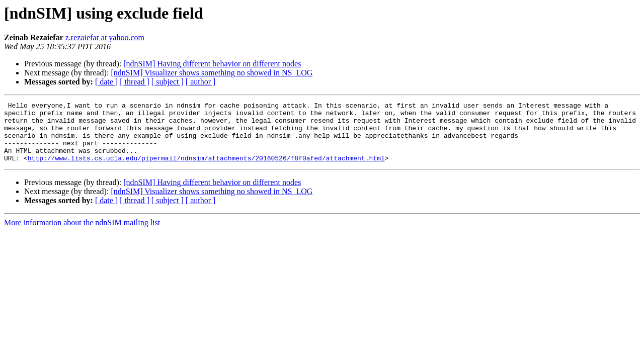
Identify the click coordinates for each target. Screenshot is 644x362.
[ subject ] (168, 82)
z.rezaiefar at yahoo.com (105, 37)
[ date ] (106, 82)
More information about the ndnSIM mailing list (82, 235)
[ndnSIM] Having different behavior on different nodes (212, 64)
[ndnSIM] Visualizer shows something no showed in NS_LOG (212, 73)
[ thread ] (135, 82)
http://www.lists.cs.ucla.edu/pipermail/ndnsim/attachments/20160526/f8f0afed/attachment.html (206, 170)
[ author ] (201, 82)
